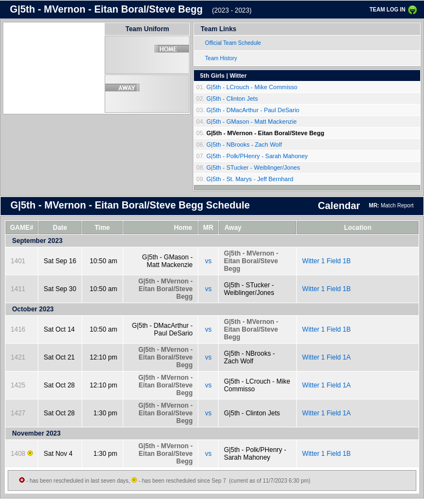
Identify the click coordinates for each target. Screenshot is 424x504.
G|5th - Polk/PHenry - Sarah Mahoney (257, 156)
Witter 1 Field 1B (327, 261)
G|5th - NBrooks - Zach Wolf (244, 144)
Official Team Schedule (233, 43)
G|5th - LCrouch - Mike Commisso (252, 87)
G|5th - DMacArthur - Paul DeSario (253, 110)
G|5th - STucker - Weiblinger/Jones (253, 167)
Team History (221, 58)
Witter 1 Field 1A (327, 357)
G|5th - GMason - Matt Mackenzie (252, 121)
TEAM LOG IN (387, 10)
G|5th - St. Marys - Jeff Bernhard (250, 179)
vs (208, 261)
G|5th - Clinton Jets (232, 99)
